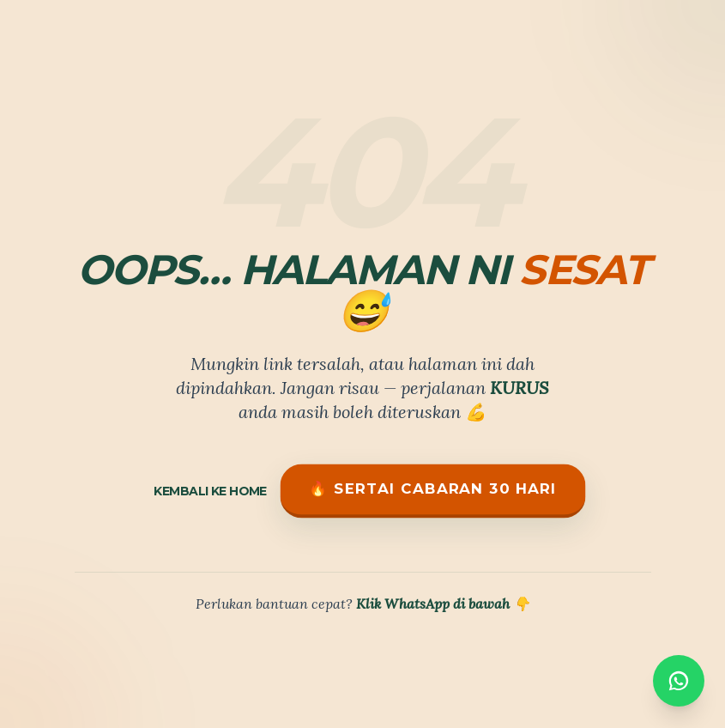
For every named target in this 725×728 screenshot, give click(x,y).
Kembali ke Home (210, 491)
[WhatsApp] (679, 677)
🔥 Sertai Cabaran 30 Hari (432, 488)
